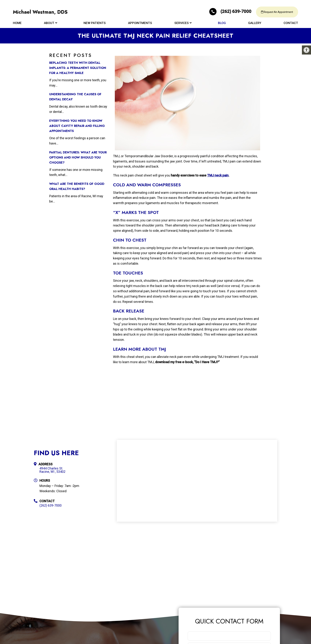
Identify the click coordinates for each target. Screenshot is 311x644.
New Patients (95, 24)
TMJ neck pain (218, 175)
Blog (222, 24)
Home (17, 24)
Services (182, 24)
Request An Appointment (276, 13)
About (49, 24)
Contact (291, 24)
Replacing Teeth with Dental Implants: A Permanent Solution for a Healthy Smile (78, 68)
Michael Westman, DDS (41, 13)
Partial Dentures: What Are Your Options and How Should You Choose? (78, 157)
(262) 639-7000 (228, 12)
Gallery (255, 24)
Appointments (140, 24)
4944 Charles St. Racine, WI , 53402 (52, 470)
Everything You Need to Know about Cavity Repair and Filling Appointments (77, 126)
